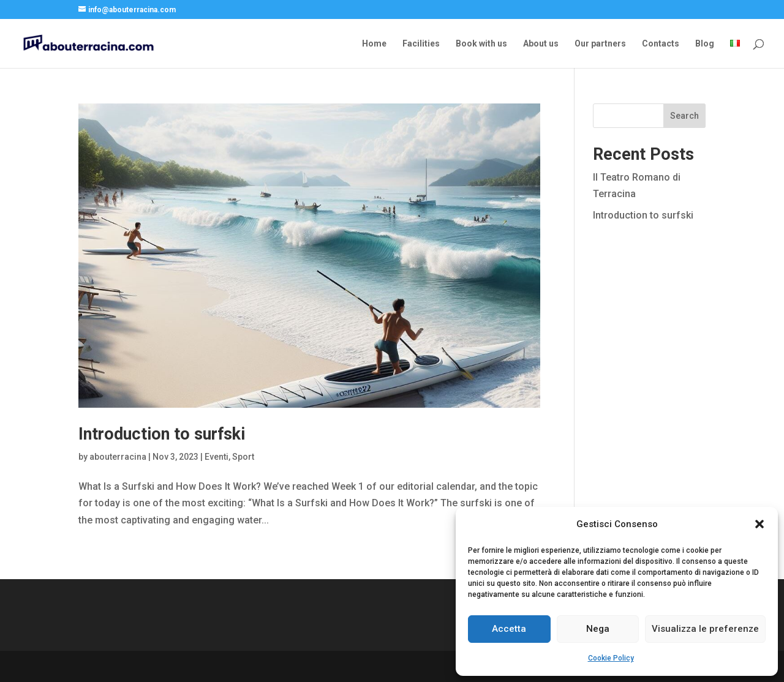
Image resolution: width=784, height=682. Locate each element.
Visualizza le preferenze (705, 629)
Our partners (600, 44)
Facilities (421, 44)
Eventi (217, 457)
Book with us (481, 44)
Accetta (509, 629)
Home (374, 44)
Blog (705, 44)
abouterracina (118, 457)
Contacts (661, 44)
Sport (243, 457)
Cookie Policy (611, 658)
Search (684, 116)
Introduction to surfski (162, 434)
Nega (598, 629)
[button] (759, 524)
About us (541, 44)
